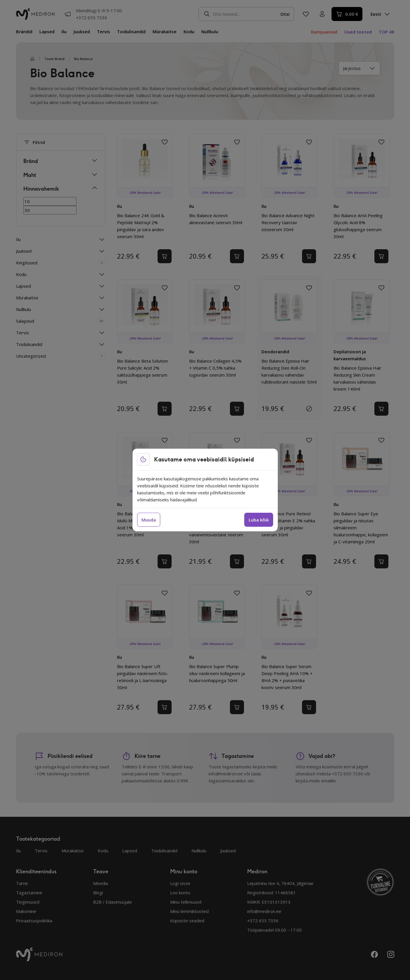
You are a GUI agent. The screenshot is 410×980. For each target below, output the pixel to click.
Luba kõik (259, 520)
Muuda (149, 520)
